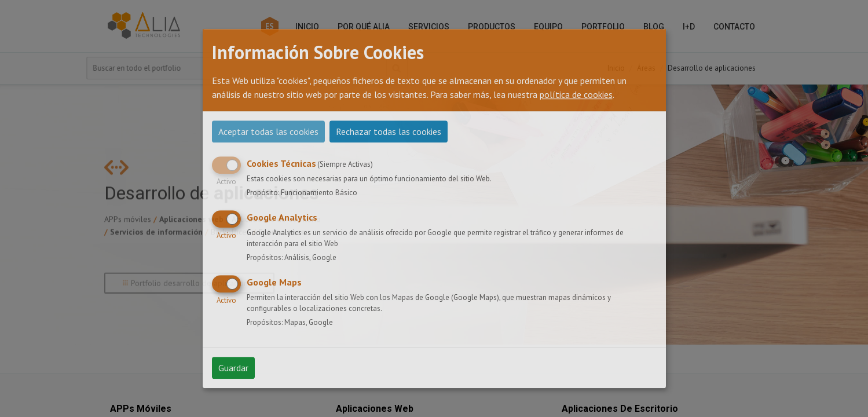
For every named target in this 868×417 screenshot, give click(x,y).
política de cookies (576, 94)
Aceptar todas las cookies (268, 131)
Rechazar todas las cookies (389, 131)
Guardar (233, 368)
